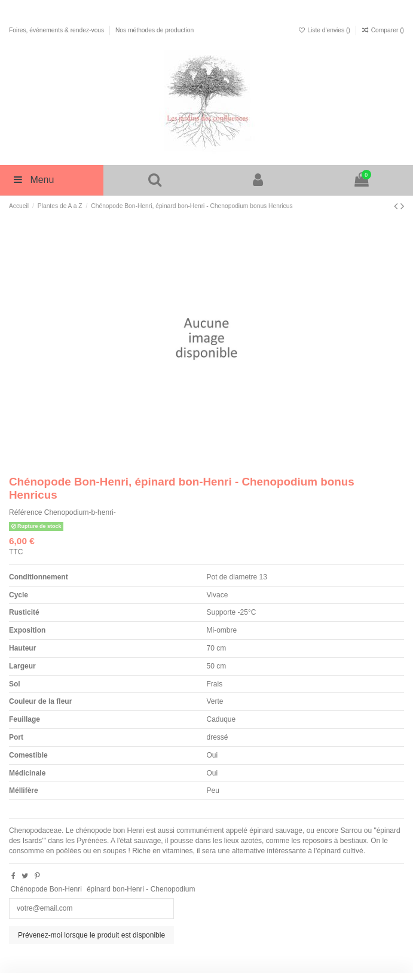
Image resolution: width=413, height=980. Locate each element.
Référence (25, 512)
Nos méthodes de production (155, 30)
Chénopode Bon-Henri (46, 889)
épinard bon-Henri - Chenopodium (141, 889)
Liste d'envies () (325, 30)
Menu (33, 180)
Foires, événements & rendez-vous (57, 30)
